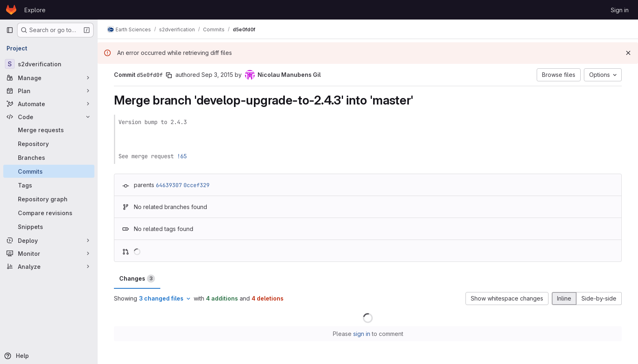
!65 (182, 156)
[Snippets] (49, 227)
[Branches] (49, 157)
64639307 (169, 185)
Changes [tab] (137, 279)
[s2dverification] (49, 64)
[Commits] (49, 171)
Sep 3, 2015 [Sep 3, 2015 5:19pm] (217, 75)
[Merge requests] (49, 130)
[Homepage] (11, 10)
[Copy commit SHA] (169, 75)
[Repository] (49, 144)
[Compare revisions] (49, 213)
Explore (35, 10)
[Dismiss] (628, 53)
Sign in (620, 10)
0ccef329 (197, 185)
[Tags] (49, 185)
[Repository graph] (49, 199)
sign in (362, 334)
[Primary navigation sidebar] (10, 30)
